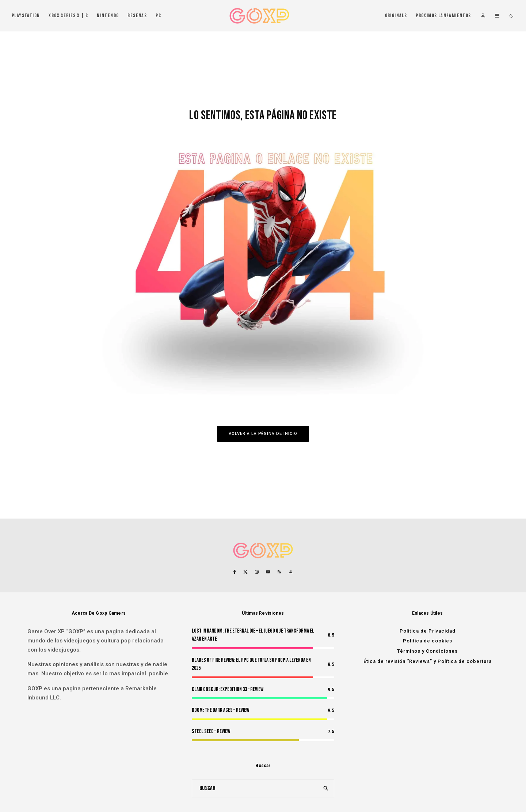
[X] (245, 572)
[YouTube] (268, 572)
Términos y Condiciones (427, 651)
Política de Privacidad (428, 631)
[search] (326, 788)
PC (158, 16)
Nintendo (108, 16)
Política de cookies (428, 641)
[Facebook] (235, 572)
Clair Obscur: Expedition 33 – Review (228, 689)
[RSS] (279, 572)
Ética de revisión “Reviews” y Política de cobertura (428, 661)
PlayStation (26, 16)
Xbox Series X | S (68, 16)
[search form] (255, 788)
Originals (396, 16)
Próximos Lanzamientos (443, 16)
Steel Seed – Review (211, 731)
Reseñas (137, 16)
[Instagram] (257, 572)
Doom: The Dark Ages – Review (220, 710)
